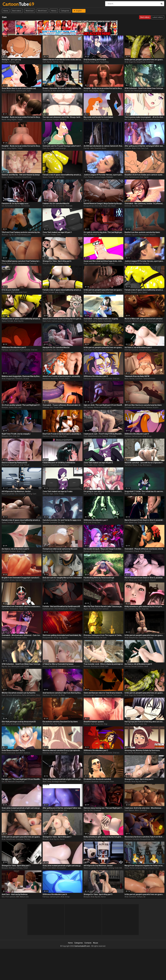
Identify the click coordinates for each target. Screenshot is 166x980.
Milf (18, 897)
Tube (9, 4)
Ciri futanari (60, 206)
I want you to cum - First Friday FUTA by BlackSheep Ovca (104, 434)
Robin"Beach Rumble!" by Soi (13, 750)
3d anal (26, 379)
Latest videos (158, 17)
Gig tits (62, 177)
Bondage (55, 782)
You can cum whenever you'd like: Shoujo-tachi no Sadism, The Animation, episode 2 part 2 (63, 117)
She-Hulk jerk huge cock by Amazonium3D (19, 722)
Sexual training (145, 350)
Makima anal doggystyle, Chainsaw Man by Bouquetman (22, 376)
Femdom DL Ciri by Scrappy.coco (15, 204)
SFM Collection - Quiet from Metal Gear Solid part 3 (144, 88)
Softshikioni (65, 465)
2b (51, 91)
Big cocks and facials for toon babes (98, 117)
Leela (52, 148)
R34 (12, 292)
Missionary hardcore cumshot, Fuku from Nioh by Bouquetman (144, 837)
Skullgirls (5, 62)
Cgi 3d (11, 235)
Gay (145, 724)
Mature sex (24, 897)
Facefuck (98, 580)
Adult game (93, 321)
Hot (18, 436)
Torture (140, 897)
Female (51, 177)
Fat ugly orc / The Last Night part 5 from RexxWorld (22, 779)
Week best (30, 11)
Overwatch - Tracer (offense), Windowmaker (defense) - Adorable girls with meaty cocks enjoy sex (63, 405)
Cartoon (68, 91)
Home (6, 11)
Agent (86, 609)
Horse (135, 465)
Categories (65, 11)
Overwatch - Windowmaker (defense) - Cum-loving (22, 635)
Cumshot (18, 177)
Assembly (54, 379)
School (50, 119)
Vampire (72, 609)
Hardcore (19, 379)
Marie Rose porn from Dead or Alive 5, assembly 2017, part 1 (144, 520)
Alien (45, 782)
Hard (44, 321)
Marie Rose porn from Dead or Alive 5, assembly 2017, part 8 (144, 578)
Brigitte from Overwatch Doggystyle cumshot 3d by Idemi (22, 578)
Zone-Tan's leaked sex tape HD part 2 (98, 463)
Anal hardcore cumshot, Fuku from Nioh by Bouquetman (63, 693)
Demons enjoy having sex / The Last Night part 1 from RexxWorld (104, 808)
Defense (128, 206)
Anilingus (53, 263)
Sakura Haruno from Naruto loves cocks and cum (63, 60)
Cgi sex (18, 580)
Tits (100, 494)
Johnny (112, 263)
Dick (142, 177)
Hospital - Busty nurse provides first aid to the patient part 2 (22, 146)
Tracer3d (46, 91)
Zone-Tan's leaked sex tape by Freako (58, 491)
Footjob (87, 62)
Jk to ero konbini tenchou (150, 119)
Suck (4, 91)
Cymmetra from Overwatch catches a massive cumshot (22, 606)
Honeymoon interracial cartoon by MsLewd (60, 549)
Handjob (146, 263)
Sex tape (50, 494)
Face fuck (145, 148)
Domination (9, 206)
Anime (137, 119)
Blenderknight (89, 695)
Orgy (106, 724)
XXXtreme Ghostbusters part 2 (96, 750)
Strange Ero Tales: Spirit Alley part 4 (139, 779)
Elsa (61, 436)
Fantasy (60, 263)
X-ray (140, 465)
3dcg (91, 91)
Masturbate (27, 724)
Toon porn (117, 695)
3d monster (25, 206)
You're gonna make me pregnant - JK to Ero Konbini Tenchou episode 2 (144, 117)
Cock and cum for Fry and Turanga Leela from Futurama (63, 146)
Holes (127, 868)
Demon (17, 206)
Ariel (85, 119)
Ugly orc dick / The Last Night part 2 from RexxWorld (104, 405)
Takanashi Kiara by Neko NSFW (137, 376)
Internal (128, 350)
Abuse (96, 943)
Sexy (49, 782)
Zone (59, 235)
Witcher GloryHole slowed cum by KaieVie (19, 693)
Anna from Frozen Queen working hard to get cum (63, 319)
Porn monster (25, 350)
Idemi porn (137, 407)
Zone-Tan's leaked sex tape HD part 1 (57, 232)
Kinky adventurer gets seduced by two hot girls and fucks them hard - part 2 (104, 837)
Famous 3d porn (152, 407)
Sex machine (20, 494)
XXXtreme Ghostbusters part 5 (96, 376)
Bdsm (67, 379)
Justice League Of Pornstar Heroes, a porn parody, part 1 (144, 261)
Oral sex (34, 350)
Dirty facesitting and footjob (95, 60)
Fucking (134, 494)
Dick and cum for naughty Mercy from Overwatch (62, 578)
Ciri (3, 206)
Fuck (132, 724)
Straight (64, 753)
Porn (86, 177)
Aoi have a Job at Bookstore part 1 (138, 347)
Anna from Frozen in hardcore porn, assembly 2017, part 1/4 (63, 376)
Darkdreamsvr (48, 609)
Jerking (29, 494)
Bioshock (95, 782)
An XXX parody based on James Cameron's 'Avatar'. (104, 146)
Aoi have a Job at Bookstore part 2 (15, 549)
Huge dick (107, 206)
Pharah (137, 551)
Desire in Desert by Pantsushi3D (14, 463)
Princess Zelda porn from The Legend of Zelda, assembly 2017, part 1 (104, 635)
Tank (86, 321)
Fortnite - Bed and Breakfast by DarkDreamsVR (61, 606)
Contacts (88, 943)
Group (149, 436)
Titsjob (102, 91)
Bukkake (110, 177)
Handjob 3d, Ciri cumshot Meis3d (56, 347)
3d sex (11, 407)
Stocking (63, 119)
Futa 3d (95, 609)
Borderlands (95, 551)
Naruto (50, 62)
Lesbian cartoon (95, 263)
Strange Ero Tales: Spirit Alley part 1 (16, 866)
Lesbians (109, 551)
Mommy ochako (150, 753)
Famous (5, 350)
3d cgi (56, 638)
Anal (126, 62)
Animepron (147, 465)
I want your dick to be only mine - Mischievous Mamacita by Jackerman (144, 808)
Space (45, 177)
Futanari (105, 436)
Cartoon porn (21, 91)
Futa (138, 148)
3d (44, 206)
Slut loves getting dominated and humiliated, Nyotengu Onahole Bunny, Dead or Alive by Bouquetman (63, 635)
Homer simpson (136, 868)
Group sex (99, 724)
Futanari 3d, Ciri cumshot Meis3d (56, 204)
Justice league (100, 177)
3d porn (153, 235)
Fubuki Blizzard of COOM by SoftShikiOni (59, 463)
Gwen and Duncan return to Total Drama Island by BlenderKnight (104, 693)
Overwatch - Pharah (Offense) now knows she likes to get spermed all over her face (144, 549)
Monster (46, 522)
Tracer (56, 407)
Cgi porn (135, 235)
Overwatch (6, 292)
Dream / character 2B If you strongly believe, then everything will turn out (63, 88)
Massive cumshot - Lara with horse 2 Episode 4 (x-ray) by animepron (144, 463)
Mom (137, 810)
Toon (60, 724)
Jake (92, 148)
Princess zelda (94, 638)
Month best (42, 11)
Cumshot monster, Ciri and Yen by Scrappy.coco (62, 520)
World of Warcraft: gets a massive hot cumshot (144, 319)
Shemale (69, 206)
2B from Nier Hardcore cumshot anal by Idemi (143, 405)
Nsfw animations (29, 695)
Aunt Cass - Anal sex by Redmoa (15, 894)
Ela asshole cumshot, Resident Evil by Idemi (60, 722)
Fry (48, 148)
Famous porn (144, 235)
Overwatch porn (74, 666)
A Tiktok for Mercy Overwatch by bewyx (58, 664)
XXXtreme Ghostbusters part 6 (55, 894)
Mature (131, 810)
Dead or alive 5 (144, 522)
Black (113, 206)
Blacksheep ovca (95, 436)
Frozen (62, 379)
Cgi (60, 638)
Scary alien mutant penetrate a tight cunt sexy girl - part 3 (22, 808)
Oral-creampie (108, 580)
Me (126, 119)
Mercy (59, 580)
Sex (132, 91)
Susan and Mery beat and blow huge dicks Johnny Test (104, 261)
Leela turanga (60, 148)
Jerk (3, 724)
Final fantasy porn (24, 235)
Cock (8, 724)
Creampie (150, 62)
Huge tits (132, 62)
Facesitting (104, 62)
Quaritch (98, 148)
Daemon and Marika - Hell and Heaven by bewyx (21, 175)
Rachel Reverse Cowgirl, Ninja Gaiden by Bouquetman (104, 204)
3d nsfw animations (14, 695)
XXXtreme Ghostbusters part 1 (96, 520)
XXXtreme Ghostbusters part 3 (14, 347)
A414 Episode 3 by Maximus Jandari (16, 491)
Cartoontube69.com (82, 946)
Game (100, 321)
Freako (53, 235)
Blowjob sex (139, 753)
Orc (85, 407)
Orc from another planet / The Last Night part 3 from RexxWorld (22, 405)
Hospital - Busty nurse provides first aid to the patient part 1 (22, 117)
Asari (134, 148)
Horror (91, 494)
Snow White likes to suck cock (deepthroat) (19, 88)
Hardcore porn (23, 263)
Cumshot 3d (50, 206)
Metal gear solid (140, 91)
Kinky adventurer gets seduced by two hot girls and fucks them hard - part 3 (144, 606)
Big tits (127, 91)
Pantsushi (6, 465)
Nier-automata (59, 91)
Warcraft (94, 235)
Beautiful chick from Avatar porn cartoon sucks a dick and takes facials (144, 175)
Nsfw (127, 379)
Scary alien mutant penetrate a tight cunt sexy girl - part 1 (63, 866)
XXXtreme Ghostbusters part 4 (137, 434)
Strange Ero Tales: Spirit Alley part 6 (57, 261)
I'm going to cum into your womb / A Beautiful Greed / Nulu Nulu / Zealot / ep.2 (104, 491)
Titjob (21, 609)
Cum (17, 62)
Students (57, 753)
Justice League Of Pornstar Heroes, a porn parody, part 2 (104, 175)
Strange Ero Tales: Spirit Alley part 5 (98, 894)
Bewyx (4, 177)
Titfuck (26, 465)
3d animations (16, 724)
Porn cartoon (12, 263)
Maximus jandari (8, 494)
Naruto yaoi (139, 724)
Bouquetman (89, 206)
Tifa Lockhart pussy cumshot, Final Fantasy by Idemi (22, 261)
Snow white (11, 91)
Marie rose (133, 522)
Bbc (53, 551)
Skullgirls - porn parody (11, 60)
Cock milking (119, 868)
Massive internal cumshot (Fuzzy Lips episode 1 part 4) (63, 750)
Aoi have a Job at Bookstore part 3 (138, 664)
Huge (86, 263)
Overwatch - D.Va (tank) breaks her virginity (101, 319)
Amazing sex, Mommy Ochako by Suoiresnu (142, 750)
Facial (61, 62)
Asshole (5, 235)
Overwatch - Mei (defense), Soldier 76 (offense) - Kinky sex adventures (144, 204)
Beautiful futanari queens (94, 722)
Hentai (56, 62)
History (54, 11)
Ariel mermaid (103, 119)
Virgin (23, 551)
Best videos (17, 11)
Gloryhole (40, 695)
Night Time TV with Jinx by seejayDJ (16, 434)
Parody (12, 62)
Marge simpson (149, 868)
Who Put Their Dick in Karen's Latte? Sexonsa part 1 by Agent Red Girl (104, 606)
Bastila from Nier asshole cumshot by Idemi (142, 232)
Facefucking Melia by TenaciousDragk (99, 578)
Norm (104, 148)
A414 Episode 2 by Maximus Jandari (98, 866)
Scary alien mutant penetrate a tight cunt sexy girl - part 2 (63, 779)
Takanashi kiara (149, 379)
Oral (141, 206)
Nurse (86, 91)
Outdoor (155, 350)
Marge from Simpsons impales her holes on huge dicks (144, 866)
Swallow (128, 148)
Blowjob (11, 177)
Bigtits (96, 91)
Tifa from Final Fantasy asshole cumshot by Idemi (22, 232)
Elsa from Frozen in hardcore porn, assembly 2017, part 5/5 (63, 434)
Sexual (134, 666)
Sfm (65, 810)
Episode (131, 119)
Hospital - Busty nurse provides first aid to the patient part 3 (104, 88)
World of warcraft (139, 321)
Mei (137, 206)
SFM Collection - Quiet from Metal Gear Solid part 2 (22, 664)
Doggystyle (10, 379)
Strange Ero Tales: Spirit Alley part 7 (57, 837)
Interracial (98, 206)
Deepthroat (141, 62)
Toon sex (33, 263)
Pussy (4, 263)
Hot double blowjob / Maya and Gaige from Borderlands (104, 549)
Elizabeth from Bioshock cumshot (97, 779)
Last (20, 407)
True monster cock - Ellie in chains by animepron (103, 664)
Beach (4, 753)
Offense (46, 407)
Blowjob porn (63, 609)
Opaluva (27, 753)
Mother (127, 494)
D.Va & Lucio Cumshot (10, 290)
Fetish (93, 62)
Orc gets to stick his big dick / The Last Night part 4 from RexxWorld (104, 232)
